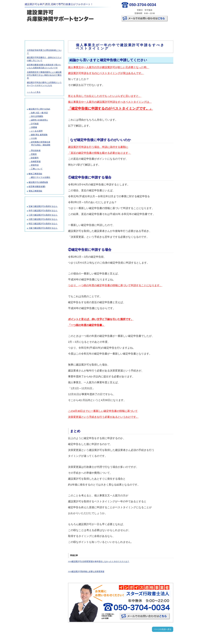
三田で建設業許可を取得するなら (43, 215)
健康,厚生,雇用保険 (39, 135)
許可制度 (35, 124)
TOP (37, 29)
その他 (34, 138)
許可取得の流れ (86, 29)
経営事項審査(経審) (37, 186)
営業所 (34, 154)
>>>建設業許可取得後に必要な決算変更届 (86, 571)
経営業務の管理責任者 (41, 142)
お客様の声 (111, 29)
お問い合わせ (160, 29)
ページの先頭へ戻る (163, 629)
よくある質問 (37, 131)
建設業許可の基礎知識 (38, 182)
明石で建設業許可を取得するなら (43, 224)
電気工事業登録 (35, 191)
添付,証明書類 (37, 116)
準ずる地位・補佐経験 (41, 145)
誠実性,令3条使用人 (39, 120)
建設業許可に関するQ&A (39, 109)
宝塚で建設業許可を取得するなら (43, 206)
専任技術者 (36, 150)
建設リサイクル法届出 (41, 177)
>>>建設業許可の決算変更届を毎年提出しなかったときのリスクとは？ (99, 561)
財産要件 (35, 158)
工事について (37, 169)
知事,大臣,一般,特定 (39, 113)
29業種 (34, 127)
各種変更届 (36, 161)
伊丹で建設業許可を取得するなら (43, 211)
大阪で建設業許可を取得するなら (43, 228)
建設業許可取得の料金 (62, 29)
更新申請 (35, 165)
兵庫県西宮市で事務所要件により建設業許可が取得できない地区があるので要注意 (44, 75)
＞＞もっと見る (34, 92)
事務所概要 (136, 29)
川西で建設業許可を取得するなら (43, 219)
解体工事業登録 (35, 174)
